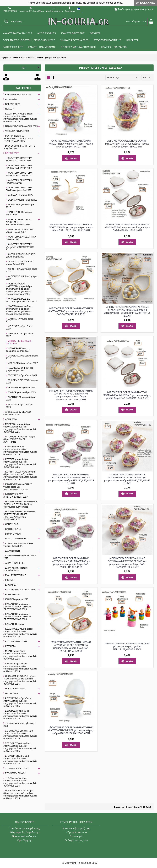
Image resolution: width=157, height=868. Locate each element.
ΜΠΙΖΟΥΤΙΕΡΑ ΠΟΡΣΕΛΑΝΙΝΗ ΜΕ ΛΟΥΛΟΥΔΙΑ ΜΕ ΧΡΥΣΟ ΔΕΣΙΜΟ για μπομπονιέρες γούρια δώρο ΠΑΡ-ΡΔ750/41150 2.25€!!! (127, 563)
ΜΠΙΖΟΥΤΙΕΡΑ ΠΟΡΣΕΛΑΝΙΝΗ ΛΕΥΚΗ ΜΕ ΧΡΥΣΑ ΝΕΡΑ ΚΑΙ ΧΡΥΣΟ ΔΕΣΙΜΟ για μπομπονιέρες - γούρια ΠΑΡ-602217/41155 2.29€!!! (127, 311)
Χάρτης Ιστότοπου (76, 832)
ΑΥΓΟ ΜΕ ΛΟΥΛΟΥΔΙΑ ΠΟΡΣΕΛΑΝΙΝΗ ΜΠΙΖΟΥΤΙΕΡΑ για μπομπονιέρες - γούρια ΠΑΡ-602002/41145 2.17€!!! (71, 144)
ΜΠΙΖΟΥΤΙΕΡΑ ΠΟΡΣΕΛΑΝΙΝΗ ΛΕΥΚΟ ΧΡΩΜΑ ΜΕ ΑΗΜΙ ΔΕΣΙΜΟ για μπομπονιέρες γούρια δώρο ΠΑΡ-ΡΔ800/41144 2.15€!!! (127, 395)
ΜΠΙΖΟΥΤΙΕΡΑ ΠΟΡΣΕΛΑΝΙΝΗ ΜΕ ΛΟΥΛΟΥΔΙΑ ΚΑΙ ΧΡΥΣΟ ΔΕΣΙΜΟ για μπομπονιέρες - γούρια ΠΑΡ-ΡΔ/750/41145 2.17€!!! (127, 479)
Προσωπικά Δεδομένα (25, 836)
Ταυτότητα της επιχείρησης (25, 828)
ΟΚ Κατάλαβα (145, 3)
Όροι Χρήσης (25, 840)
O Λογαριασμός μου (76, 840)
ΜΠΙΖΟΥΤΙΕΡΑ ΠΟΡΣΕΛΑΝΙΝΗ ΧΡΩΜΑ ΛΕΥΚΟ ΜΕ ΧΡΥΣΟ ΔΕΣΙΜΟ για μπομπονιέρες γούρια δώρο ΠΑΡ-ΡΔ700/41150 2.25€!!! (71, 647)
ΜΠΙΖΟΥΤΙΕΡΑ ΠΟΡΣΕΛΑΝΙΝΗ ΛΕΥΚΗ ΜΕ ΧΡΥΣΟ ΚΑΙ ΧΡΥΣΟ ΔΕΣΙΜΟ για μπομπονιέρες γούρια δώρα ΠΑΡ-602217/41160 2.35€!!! (71, 395)
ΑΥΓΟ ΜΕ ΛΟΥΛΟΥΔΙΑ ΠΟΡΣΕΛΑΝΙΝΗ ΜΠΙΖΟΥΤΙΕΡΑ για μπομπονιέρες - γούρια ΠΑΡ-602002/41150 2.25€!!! (127, 144)
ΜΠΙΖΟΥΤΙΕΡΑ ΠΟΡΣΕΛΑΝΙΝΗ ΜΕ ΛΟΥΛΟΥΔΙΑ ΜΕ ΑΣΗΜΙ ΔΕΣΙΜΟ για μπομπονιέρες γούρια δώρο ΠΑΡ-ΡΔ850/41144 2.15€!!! (71, 563)
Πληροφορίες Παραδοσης (25, 832)
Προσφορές (76, 836)
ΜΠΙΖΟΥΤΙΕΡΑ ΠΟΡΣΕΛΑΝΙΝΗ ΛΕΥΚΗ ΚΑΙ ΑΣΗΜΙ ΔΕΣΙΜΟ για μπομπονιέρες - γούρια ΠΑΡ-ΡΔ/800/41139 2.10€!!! (127, 227)
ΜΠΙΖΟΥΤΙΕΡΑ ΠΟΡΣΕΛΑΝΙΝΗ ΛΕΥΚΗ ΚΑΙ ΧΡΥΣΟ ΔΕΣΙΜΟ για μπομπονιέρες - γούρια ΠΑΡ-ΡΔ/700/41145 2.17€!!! (71, 311)
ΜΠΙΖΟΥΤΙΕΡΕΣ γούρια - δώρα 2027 (47, 57)
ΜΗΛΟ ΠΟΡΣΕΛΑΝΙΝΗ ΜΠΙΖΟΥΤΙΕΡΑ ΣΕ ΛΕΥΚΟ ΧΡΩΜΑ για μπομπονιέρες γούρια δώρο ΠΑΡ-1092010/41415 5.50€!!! (71, 227)
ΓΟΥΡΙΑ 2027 (19, 57)
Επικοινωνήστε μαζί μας (76, 828)
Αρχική (6, 57)
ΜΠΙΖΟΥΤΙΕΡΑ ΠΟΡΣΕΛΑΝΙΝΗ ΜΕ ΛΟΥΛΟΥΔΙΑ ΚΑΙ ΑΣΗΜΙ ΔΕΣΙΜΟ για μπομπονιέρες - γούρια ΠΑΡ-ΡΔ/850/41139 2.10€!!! (71, 479)
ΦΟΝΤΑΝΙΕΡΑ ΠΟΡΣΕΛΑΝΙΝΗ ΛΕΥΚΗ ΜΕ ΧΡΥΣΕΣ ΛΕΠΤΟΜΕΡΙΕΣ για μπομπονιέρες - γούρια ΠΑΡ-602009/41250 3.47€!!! (71, 730)
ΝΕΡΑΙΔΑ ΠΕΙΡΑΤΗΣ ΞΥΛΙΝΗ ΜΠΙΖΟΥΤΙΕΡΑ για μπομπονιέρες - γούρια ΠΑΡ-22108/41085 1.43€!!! (127, 646)
